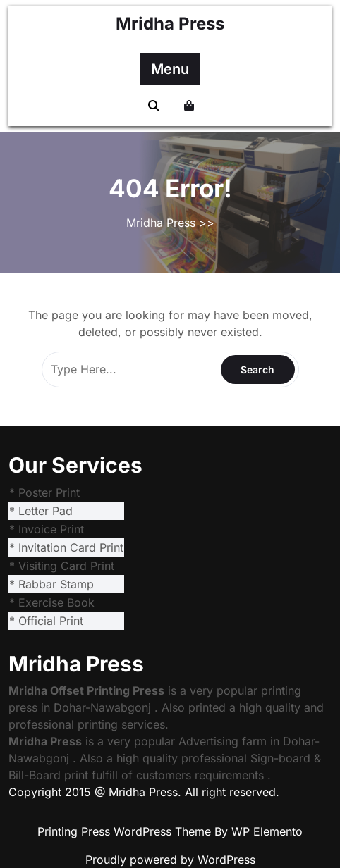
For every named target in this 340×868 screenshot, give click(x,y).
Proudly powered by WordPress (170, 860)
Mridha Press (170, 24)
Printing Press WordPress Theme (126, 831)
